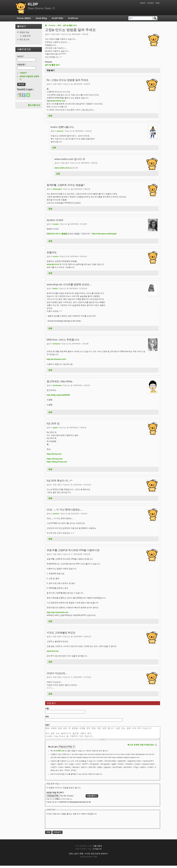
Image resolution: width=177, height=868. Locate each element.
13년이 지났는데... (57, 673)
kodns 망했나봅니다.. (63, 127)
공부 (59, 25)
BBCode (61, 753)
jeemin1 (56, 514)
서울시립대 (97, 848)
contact (150, 3)
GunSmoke (57, 385)
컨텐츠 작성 (24, 32)
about (143, 3)
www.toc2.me (53, 651)
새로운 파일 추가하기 (55, 795)
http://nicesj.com (54, 454)
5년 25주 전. (53, 424)
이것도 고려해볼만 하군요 (61, 633)
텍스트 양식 (53, 749)
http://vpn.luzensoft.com (58, 612)
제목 (47, 717)
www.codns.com (62, 168)
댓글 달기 (51, 70)
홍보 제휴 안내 (34, 105)
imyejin (56, 224)
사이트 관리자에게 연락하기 (96, 856)
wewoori (60, 131)
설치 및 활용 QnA (70, 25)
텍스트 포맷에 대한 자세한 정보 (141, 747)
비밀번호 (21, 65)
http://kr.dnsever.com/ (56, 359)
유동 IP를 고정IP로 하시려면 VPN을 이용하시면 (73, 550)
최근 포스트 (24, 40)
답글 (50, 116)
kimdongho (57, 189)
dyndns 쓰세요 (55, 220)
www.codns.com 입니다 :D (70, 159)
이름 (47, 709)
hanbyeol (56, 344)
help (158, 3)
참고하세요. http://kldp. (60, 381)
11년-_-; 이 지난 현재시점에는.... (65, 510)
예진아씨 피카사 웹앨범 (57, 234)
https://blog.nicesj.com (57, 462)
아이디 (21, 56)
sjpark (55, 428)
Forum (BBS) (24, 18)
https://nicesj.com (55, 459)
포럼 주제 (27, 36)
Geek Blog (41, 18)
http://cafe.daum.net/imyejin (104, 234)
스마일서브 (97, 851)
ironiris (56, 256)
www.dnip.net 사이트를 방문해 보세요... (69, 284)
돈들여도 (52, 252)
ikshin (55, 288)
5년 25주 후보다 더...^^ (60, 481)
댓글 (47, 725)
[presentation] (70, 824)
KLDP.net (73, 18)
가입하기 (23, 73)
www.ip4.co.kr (53, 264)
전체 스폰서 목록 (76, 856)
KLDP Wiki (57, 18)
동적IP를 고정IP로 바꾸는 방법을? (66, 185)
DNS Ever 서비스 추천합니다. (63, 340)
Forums (52, 25)
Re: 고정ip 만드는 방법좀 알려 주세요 (68, 80)
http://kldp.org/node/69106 (58, 395)
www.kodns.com (58, 101)
